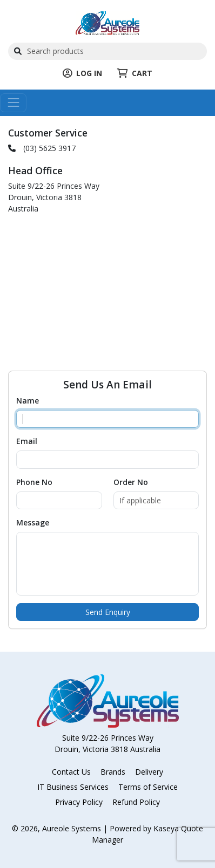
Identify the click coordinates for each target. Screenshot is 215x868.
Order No (131, 482)
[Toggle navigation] (13, 103)
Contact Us (71, 772)
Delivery (149, 772)
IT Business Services (73, 787)
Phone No (34, 482)
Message (33, 522)
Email (27, 441)
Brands (113, 772)
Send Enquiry (108, 612)
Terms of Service (148, 787)
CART (135, 73)
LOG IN (82, 73)
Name (28, 401)
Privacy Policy (79, 802)
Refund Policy (136, 802)
